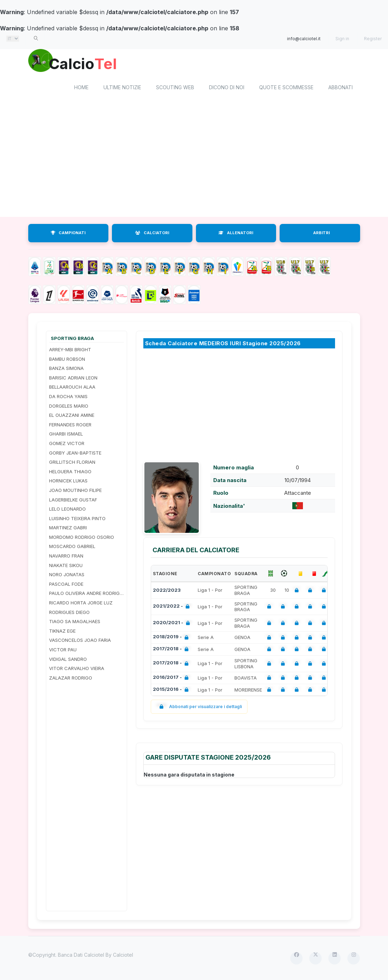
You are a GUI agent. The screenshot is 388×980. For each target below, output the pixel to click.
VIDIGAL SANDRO (68, 660)
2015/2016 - (172, 691)
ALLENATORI (236, 234)
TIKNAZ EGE (62, 632)
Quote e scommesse (286, 88)
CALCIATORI (152, 234)
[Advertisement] (86, 797)
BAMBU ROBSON (67, 360)
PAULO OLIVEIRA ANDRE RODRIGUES (86, 595)
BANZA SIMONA (66, 370)
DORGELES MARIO (69, 407)
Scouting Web (175, 88)
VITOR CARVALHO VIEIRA (77, 670)
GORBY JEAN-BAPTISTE (75, 454)
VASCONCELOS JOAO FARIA (80, 641)
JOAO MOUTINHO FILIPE (75, 491)
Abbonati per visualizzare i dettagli (199, 708)
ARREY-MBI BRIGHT (70, 351)
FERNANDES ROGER (70, 426)
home (81, 88)
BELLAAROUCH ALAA (72, 388)
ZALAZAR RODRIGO (71, 679)
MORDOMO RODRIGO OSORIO (82, 538)
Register (373, 39)
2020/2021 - (173, 624)
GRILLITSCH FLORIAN (72, 463)
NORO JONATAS (67, 576)
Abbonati (341, 88)
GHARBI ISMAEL (66, 435)
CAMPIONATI (68, 234)
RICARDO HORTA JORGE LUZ (81, 604)
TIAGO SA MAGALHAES (75, 623)
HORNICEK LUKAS (68, 482)
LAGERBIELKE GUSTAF (73, 501)
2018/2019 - (172, 639)
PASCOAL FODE (66, 585)
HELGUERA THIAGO (70, 473)
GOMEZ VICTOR (67, 444)
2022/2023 (167, 591)
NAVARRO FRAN (66, 557)
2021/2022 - (173, 608)
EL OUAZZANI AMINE (72, 416)
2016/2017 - (172, 679)
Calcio (88, 63)
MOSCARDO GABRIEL (72, 548)
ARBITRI (321, 234)
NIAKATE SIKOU (66, 566)
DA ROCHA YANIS (68, 397)
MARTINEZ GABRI (68, 529)
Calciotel (123, 956)
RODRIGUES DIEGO (69, 613)
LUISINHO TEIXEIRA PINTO (77, 519)
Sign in (342, 39)
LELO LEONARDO (67, 510)
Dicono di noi (227, 88)
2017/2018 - (172, 650)
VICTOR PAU (63, 651)
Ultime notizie (122, 88)
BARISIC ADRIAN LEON (73, 379)
